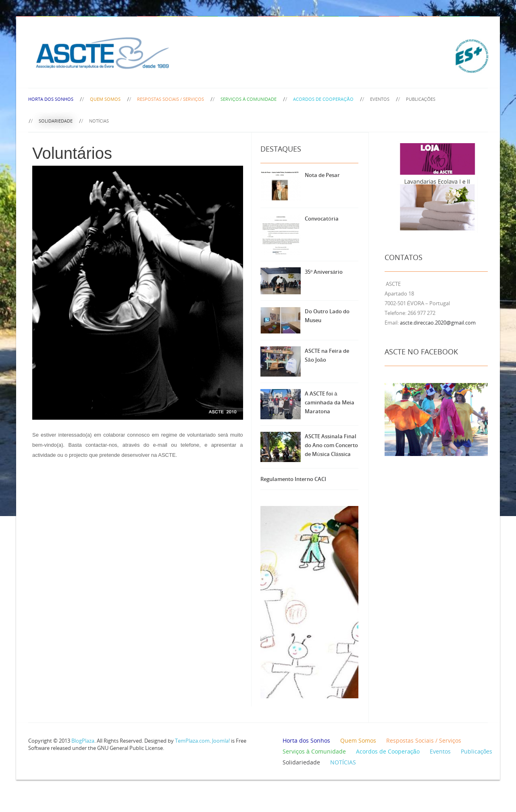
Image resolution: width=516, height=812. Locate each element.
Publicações (421, 99)
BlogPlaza (82, 741)
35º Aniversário (324, 272)
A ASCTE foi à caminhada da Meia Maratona (330, 402)
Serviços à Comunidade (249, 99)
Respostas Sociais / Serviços (171, 99)
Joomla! (221, 741)
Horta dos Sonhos (51, 99)
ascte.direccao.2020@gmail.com (438, 323)
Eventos (380, 99)
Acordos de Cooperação (323, 99)
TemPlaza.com (192, 741)
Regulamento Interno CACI (293, 479)
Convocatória (321, 219)
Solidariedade (56, 121)
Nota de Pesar (322, 175)
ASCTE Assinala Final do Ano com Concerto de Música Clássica (331, 445)
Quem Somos (105, 99)
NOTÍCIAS (99, 121)
